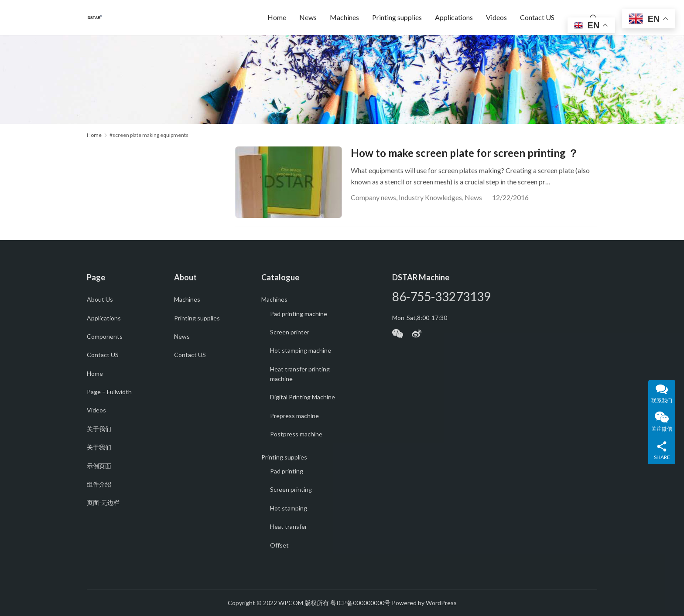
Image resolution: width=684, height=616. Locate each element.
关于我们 (99, 429)
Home (277, 17)
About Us (100, 299)
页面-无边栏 (103, 502)
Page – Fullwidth (109, 392)
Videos (496, 17)
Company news (373, 197)
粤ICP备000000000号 (360, 603)
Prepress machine (294, 416)
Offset (279, 545)
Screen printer (290, 332)
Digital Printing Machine (303, 397)
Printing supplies (397, 17)
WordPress (441, 603)
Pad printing (287, 471)
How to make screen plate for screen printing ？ (465, 153)
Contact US (537, 17)
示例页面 (99, 466)
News (308, 17)
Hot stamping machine (301, 350)
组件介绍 (99, 484)
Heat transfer (289, 526)
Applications (454, 17)
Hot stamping (289, 508)
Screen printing (291, 489)
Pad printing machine (299, 314)
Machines (344, 17)
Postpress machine (296, 434)
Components (105, 336)
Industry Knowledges (430, 197)
